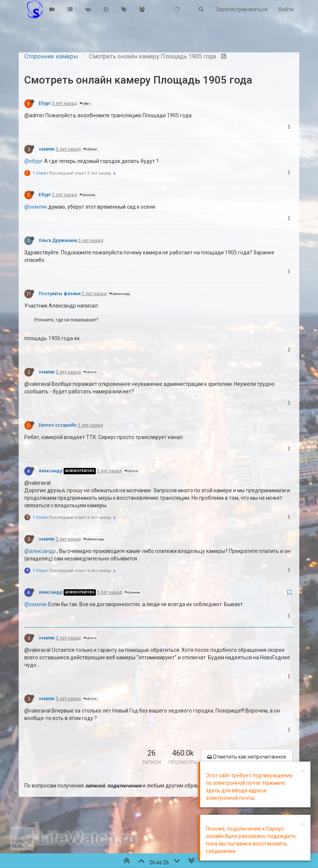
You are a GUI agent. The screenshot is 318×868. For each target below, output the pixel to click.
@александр (40, 551)
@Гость (90, 372)
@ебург (34, 161)
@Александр (120, 294)
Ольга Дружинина (58, 241)
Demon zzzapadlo (58, 425)
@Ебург (90, 149)
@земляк (88, 195)
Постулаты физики (59, 294)
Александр (51, 471)
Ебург (45, 103)
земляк (47, 149)
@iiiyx (85, 104)
